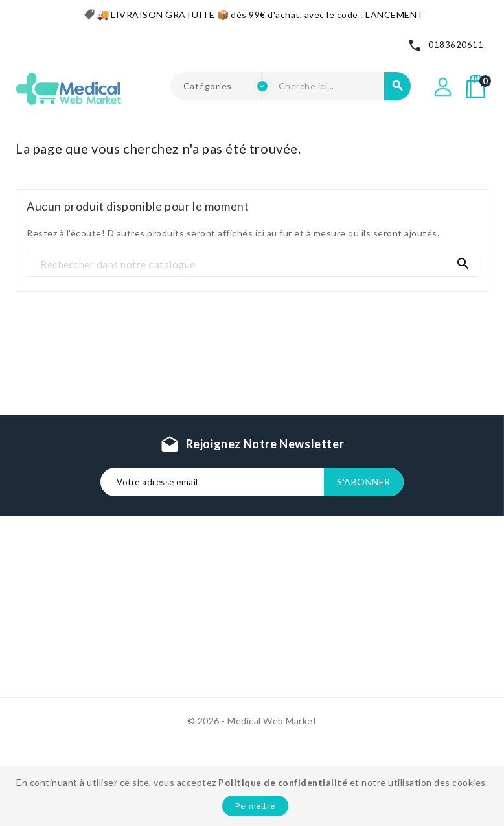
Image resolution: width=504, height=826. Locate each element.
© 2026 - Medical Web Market (252, 719)
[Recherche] (252, 264)
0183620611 (456, 45)
